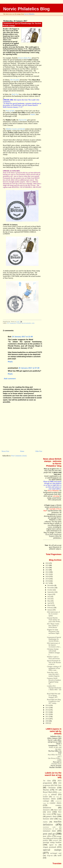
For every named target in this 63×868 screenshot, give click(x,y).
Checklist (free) (56, 763)
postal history (54, 838)
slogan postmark (50, 847)
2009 (47, 721)
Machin (46, 790)
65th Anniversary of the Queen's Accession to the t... (54, 645)
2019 (47, 579)
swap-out (50, 856)
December (51, 585)
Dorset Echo (23, 120)
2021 (47, 574)
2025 (47, 565)
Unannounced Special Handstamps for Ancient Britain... (54, 639)
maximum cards (49, 827)
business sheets (49, 799)
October (50, 590)
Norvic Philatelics (29, 14)
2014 (47, 710)
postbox (46, 840)
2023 (47, 570)
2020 (47, 576)
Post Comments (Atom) (19, 456)
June (49, 599)
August (50, 594)
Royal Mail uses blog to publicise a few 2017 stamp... (54, 701)
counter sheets (56, 803)
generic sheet (51, 816)
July (49, 597)
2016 (47, 705)
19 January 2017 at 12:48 (22, 337)
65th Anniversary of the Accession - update (53, 614)
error (49, 812)
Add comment (10, 379)
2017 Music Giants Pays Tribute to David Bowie (53, 626)
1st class (47, 781)
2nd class (58, 785)
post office (47, 836)
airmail (54, 794)
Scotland (19, 323)
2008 (47, 723)
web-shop (56, 496)
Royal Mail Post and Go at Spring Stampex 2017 (54, 695)
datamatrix (46, 810)
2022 (47, 572)
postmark (55, 840)
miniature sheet (49, 831)
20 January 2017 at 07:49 (29, 368)
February (51, 608)
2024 (47, 568)
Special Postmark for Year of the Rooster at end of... (54, 662)
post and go (49, 834)
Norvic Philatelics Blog (26, 9)
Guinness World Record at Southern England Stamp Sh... (54, 681)
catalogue (46, 801)
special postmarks (26, 323)
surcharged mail (56, 853)
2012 (47, 714)
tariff (60, 855)
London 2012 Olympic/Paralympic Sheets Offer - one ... (54, 689)
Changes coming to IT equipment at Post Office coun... (54, 668)
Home (22, 451)
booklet (45, 797)
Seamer (33, 114)
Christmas (52, 788)
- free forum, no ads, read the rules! (55, 747)
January (50, 610)
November (51, 588)
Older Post (39, 451)
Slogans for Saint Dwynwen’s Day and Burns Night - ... (54, 632)
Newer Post (5, 451)
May (49, 601)
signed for (53, 845)
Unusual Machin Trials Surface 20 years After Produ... (54, 620)
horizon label (48, 819)
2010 (47, 719)
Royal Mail (48, 792)
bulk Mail (56, 797)
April (49, 603)
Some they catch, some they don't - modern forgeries (53, 674)
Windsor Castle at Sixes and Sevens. (54, 658)
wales (33, 323)
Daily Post (15, 94)
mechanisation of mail (50, 829)
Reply (10, 362)
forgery (59, 814)
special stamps (52, 850)
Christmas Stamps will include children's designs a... (53, 652)
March (50, 605)
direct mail (58, 810)
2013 (47, 712)
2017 (47, 583)
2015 (47, 708)
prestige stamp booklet (52, 842)
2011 (47, 717)
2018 (47, 581)
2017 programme (11, 323)
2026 (47, 563)
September (51, 592)
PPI (57, 790)
